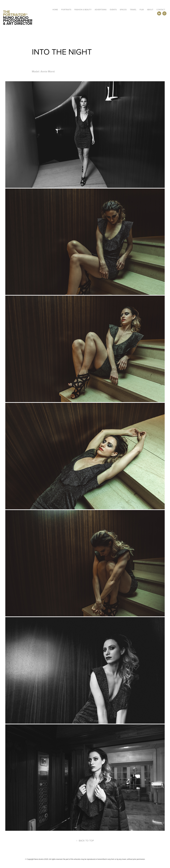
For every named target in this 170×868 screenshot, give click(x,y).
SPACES (123, 10)
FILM (142, 10)
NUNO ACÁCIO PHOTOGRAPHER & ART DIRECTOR (18, 20)
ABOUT (150, 10)
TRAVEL (133, 10)
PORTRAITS (66, 10)
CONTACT (161, 10)
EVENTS (113, 10)
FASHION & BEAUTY (83, 10)
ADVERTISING (101, 10)
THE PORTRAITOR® (15, 13)
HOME (55, 10)
